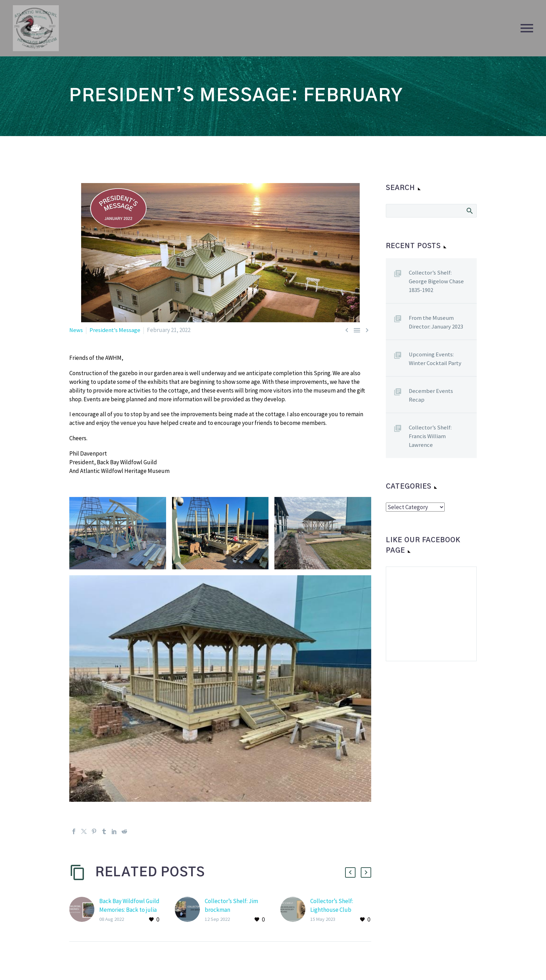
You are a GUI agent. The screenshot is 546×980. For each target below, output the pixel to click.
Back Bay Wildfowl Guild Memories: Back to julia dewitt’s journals (129, 910)
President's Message (116, 330)
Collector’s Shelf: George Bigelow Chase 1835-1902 (436, 281)
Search (469, 211)
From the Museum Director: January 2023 (436, 322)
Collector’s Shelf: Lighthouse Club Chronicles (332, 910)
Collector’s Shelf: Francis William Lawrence (430, 436)
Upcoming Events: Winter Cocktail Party (435, 359)
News (76, 330)
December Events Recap (431, 395)
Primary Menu (527, 28)
